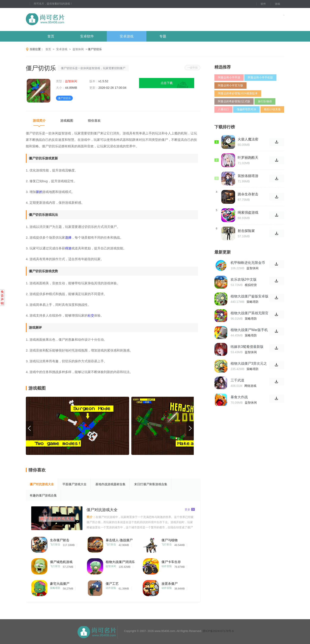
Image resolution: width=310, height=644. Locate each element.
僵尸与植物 (170, 540)
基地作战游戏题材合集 (110, 484)
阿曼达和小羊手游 (229, 77)
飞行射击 (55, 544)
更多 (190, 509)
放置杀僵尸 (170, 584)
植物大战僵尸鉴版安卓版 (250, 296)
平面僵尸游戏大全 (74, 484)
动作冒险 (167, 566)
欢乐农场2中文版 (244, 279)
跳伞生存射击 (248, 194)
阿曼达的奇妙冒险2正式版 (234, 101)
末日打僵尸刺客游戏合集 (151, 484)
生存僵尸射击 (60, 540)
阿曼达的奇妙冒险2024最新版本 (238, 93)
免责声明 (2, 298)
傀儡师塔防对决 (246, 109)
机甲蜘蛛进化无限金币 (248, 263)
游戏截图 (67, 121)
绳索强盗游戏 (248, 212)
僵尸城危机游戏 (61, 562)
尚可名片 (69, 19)
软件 (263, 4)
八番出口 (223, 109)
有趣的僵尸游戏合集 (43, 495)
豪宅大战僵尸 (60, 584)
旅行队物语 (265, 101)
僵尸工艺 (112, 584)
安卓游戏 (127, 36)
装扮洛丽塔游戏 (248, 176)
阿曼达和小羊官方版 (230, 85)
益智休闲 (78, 49)
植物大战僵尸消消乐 (120, 562)
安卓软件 (87, 36)
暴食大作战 (239, 397)
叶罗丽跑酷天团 (248, 158)
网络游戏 (250, 386)
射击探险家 (246, 231)
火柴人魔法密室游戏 (248, 139)
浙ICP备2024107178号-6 (218, 631)
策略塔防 (55, 588)
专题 (163, 36)
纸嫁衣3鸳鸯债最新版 (247, 347)
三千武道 (237, 380)
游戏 (277, 4)
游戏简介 (39, 121)
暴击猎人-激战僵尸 (119, 540)
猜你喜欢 (94, 121)
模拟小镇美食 (272, 109)
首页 (51, 36)
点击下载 (167, 83)
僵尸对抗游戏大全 (42, 484)
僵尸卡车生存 (171, 562)
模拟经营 (251, 285)
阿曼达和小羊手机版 (260, 77)
